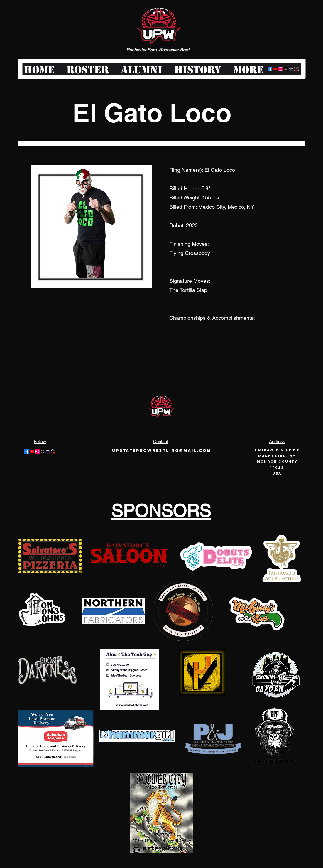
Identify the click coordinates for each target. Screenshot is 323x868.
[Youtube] (275, 69)
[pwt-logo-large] (296, 69)
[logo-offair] (291, 69)
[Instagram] (280, 69)
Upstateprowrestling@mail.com (162, 451)
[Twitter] (286, 69)
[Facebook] (270, 69)
